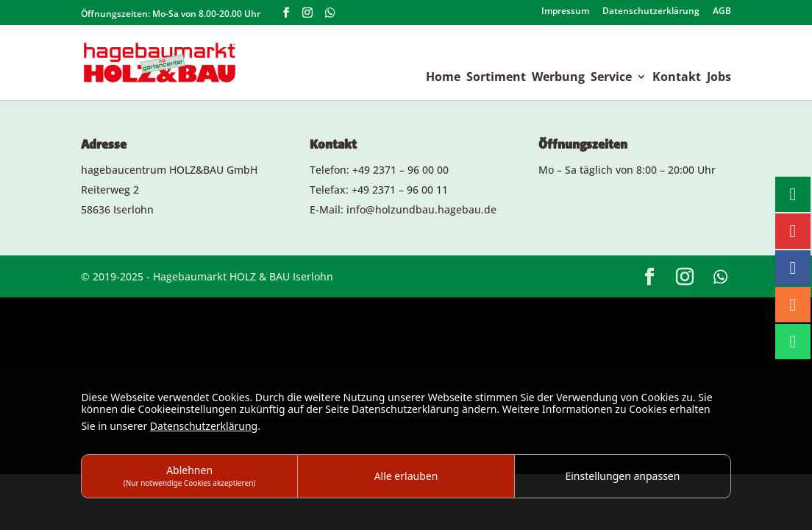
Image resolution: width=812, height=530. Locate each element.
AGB (722, 12)
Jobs (719, 78)
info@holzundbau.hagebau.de (421, 209)
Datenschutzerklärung (651, 12)
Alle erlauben (406, 476)
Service (611, 78)
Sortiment (496, 78)
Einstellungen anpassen (622, 476)
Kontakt (677, 78)
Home (443, 78)
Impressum (565, 12)
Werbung (558, 78)
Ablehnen (190, 475)
